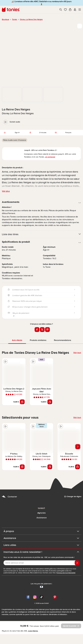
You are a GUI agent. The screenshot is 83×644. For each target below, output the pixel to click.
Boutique (5, 19)
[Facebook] (28, 611)
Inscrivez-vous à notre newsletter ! (41, 566)
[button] (65, 10)
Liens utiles (41, 559)
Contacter (9, 511)
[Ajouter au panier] (22, 416)
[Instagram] (35, 611)
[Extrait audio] (5, 376)
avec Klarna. (31, 641)
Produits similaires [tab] (38, 355)
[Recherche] (61, 10)
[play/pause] (5, 127)
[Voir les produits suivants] (78, 461)
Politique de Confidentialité (43, 587)
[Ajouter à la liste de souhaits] (80, 26)
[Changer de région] (73, 511)
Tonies (14, 19)
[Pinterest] (54, 611)
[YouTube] (48, 611)
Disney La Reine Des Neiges (30, 19)
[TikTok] (41, 611)
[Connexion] (75, 10)
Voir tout (78, 367)
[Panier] (70, 10)
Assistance (41, 552)
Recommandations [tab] (63, 355)
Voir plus (6, 205)
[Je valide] (77, 577)
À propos (41, 546)
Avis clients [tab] (17, 355)
